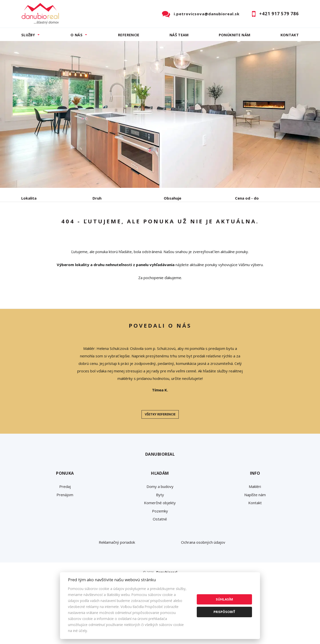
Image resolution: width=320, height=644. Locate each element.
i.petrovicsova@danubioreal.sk (207, 14)
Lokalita (29, 198)
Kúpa (96, 224)
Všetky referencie (160, 452)
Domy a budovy (160, 524)
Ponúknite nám (235, 35)
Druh (97, 198)
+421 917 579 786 (279, 14)
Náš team (179, 35)
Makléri (255, 524)
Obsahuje (172, 198)
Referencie (129, 35)
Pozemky (160, 549)
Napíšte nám (255, 533)
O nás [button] (76, 35)
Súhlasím (224, 599)
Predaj (37, 224)
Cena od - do (247, 198)
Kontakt (290, 35)
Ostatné (160, 557)
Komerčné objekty (160, 541)
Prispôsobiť (224, 612)
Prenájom (67, 224)
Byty (160, 533)
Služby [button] (28, 35)
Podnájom (126, 224)
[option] (160, 114)
